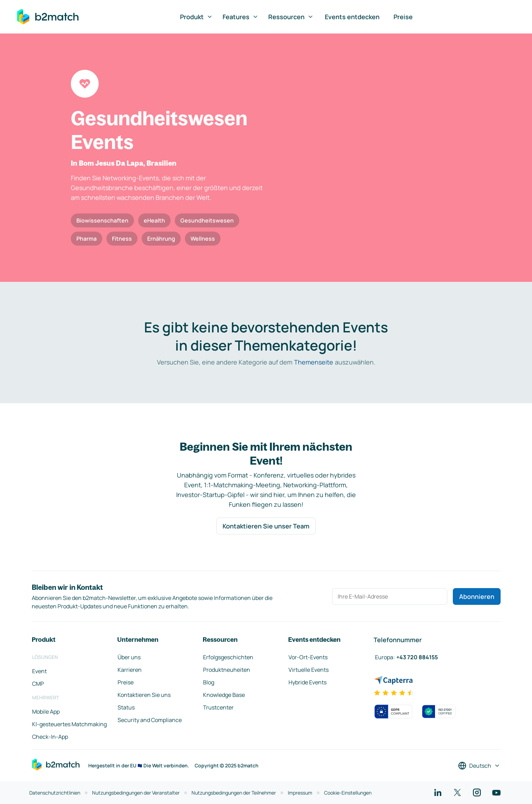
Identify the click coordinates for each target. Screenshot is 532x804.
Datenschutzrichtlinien (55, 793)
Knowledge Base (224, 695)
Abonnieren (477, 596)
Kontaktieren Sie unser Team (266, 526)
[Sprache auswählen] (479, 766)
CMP (38, 684)
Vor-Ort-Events (308, 657)
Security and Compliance (150, 720)
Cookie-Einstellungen (348, 793)
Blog (209, 682)
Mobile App (46, 712)
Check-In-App (50, 737)
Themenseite (314, 362)
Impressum (300, 793)
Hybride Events (308, 682)
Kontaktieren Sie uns (144, 695)
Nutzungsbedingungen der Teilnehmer (234, 793)
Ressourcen (291, 17)
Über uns (129, 657)
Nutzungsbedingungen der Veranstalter (136, 793)
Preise (403, 17)
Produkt (196, 17)
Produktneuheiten (227, 670)
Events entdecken (352, 17)
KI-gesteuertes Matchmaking (69, 724)
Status (126, 707)
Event (39, 671)
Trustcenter (218, 707)
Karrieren (130, 670)
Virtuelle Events (309, 670)
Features (241, 17)
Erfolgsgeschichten (228, 657)
